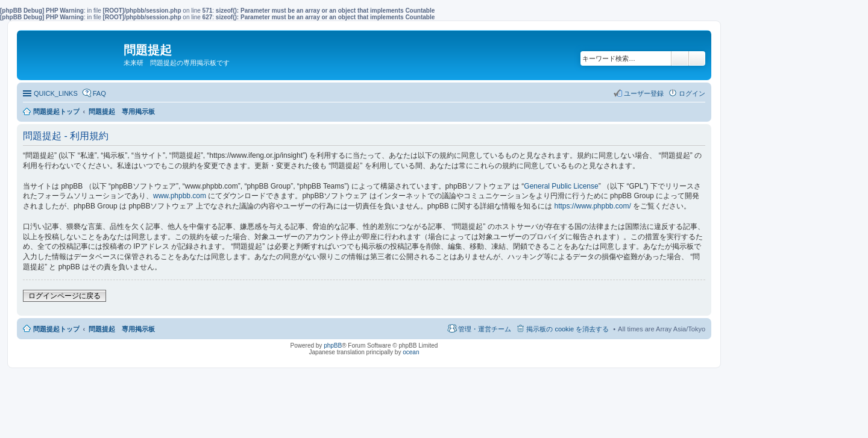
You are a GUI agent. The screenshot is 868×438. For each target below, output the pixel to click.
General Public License (561, 186)
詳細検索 (697, 58)
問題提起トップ (56, 329)
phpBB (333, 346)
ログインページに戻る (64, 296)
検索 (680, 58)
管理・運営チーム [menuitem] (485, 329)
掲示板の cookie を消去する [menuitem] (568, 329)
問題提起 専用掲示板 (122, 329)
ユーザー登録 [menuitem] (644, 93)
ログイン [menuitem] (692, 93)
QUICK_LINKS (56, 93)
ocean (411, 352)
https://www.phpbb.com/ (592, 206)
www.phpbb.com (180, 196)
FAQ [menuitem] (99, 93)
